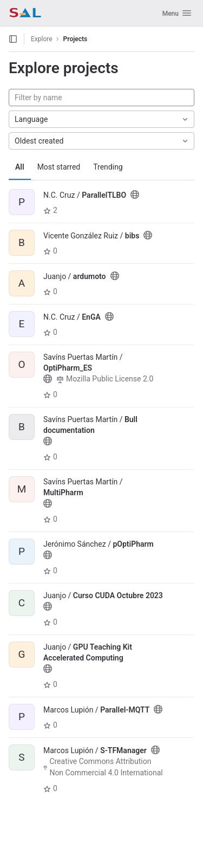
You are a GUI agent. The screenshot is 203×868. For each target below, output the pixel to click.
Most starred (59, 167)
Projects (76, 39)
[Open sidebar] (13, 39)
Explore (42, 39)
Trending (108, 167)
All (20, 167)
